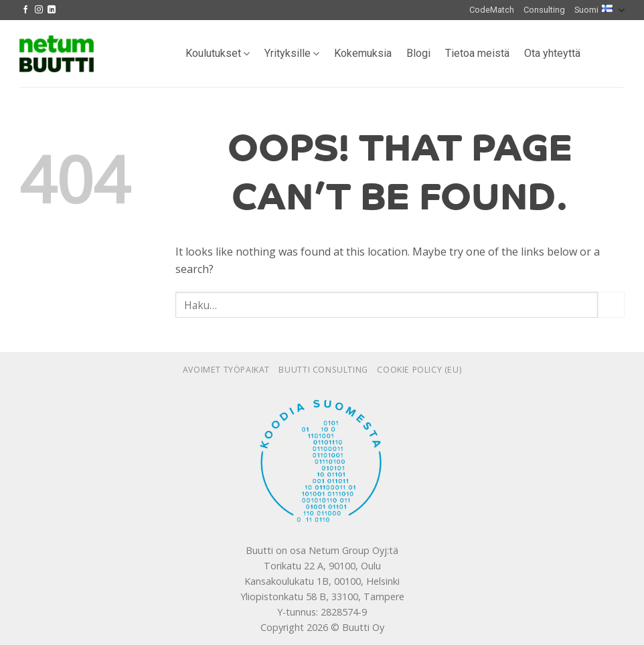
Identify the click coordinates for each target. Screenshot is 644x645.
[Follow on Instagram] (39, 10)
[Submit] (611, 305)
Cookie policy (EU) (419, 370)
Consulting (544, 10)
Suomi (599, 10)
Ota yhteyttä (552, 53)
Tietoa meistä (477, 53)
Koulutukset (218, 54)
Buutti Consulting (323, 370)
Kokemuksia (363, 53)
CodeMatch (492, 10)
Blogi (418, 53)
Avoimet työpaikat (226, 370)
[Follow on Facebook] (25, 10)
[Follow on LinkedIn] (52, 10)
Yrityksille (292, 54)
